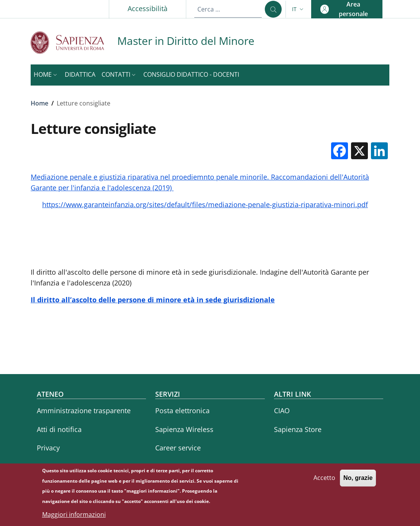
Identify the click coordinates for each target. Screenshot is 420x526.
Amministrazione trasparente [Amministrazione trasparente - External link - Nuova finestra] (84, 411)
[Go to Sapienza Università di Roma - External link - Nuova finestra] (74, 42)
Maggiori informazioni (74, 517)
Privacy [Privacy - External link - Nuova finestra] (48, 448)
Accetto (324, 480)
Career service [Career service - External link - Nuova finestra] (178, 448)
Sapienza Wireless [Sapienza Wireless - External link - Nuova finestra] (184, 429)
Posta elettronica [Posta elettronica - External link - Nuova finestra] (182, 411)
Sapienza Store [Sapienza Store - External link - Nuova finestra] (298, 429)
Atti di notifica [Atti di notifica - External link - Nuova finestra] (59, 429)
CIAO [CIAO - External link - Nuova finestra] (282, 411)
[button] (299, 9)
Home (39, 103)
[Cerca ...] (273, 9)
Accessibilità (148, 8)
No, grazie (358, 481)
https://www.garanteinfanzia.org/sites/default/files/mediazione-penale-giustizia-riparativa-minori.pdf (205, 204)
